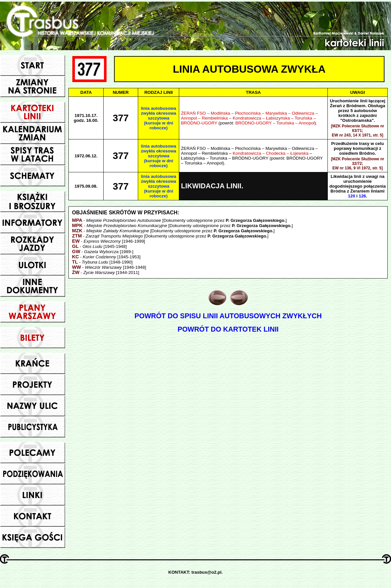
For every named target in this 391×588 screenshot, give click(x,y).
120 (352, 196)
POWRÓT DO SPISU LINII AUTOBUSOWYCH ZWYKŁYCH (228, 316)
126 (362, 196)
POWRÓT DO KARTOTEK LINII (228, 329)
